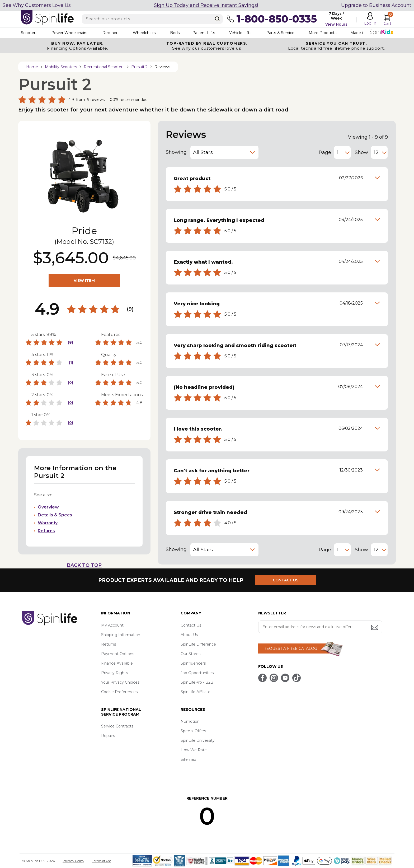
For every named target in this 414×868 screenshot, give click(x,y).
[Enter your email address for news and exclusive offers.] (320, 627)
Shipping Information (121, 635)
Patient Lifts (204, 33)
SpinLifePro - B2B (197, 682)
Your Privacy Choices (120, 682)
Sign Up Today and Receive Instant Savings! (206, 5)
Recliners (111, 33)
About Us (189, 635)
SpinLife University (198, 740)
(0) (70, 382)
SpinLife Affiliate (196, 692)
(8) (70, 342)
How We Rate (194, 750)
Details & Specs (55, 515)
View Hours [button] (336, 24)
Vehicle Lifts (241, 33)
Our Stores (190, 654)
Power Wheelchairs (69, 33)
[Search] (217, 19)
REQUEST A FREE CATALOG (290, 648)
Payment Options (118, 654)
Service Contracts (117, 726)
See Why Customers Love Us (37, 5)
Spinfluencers (193, 663)
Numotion (190, 721)
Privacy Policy (73, 861)
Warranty (48, 523)
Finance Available (117, 663)
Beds (175, 33)
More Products (323, 33)
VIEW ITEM (84, 281)
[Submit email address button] (375, 628)
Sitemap (188, 759)
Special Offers (193, 731)
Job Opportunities (197, 673)
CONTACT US (286, 580)
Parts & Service (281, 33)
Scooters (29, 33)
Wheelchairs (144, 33)
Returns (46, 531)
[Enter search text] (152, 19)
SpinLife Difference (198, 644)
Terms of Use (102, 861)
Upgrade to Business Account (376, 5)
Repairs (108, 736)
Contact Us (191, 625)
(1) (71, 362)
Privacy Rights (114, 673)
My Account (112, 625)
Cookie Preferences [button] (119, 692)
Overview (48, 507)
